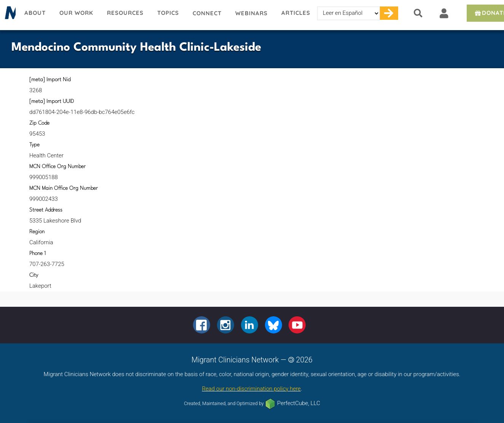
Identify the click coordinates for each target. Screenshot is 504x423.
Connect (207, 13)
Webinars (251, 13)
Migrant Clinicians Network (9, 15)
